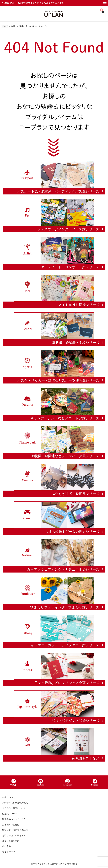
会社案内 (7, 846)
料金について (9, 797)
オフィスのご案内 (11, 841)
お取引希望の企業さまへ (14, 835)
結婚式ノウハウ (10, 814)
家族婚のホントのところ (14, 819)
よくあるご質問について (14, 808)
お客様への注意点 (11, 825)
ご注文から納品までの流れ (15, 803)
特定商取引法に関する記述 (15, 830)
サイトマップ (9, 852)
